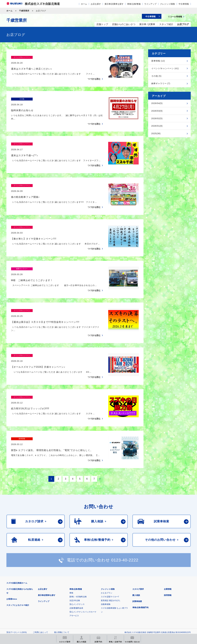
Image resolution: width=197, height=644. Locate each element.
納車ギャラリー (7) (161, 83)
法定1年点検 (75, 566)
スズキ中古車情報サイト (167, 613)
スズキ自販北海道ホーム (17, 549)
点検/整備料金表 (76, 574)
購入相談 (136, 561)
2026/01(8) (157, 126)
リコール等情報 (131, 613)
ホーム (84, 4)
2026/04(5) (157, 103)
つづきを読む (94, 73)
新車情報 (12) (158, 61)
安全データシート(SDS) (17, 598)
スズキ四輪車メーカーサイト (22, 613)
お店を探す (96, 4)
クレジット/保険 (168, 4)
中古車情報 (184, 4)
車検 (71, 559)
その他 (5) (156, 76)
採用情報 (168, 561)
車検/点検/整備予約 (140, 573)
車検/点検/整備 (134, 4)
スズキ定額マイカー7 (110, 563)
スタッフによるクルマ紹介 (18, 571)
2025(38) (156, 133)
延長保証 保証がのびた (111, 566)
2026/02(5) (157, 118)
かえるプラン (107, 559)
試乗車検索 (137, 567)
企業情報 (168, 555)
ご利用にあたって (40, 598)
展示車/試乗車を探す (114, 4)
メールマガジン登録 (94, 613)
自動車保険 (106, 570)
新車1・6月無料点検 (78, 563)
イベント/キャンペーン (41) (165, 68)
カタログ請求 (138, 555)
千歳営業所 (24, 11)
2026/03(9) (157, 111)
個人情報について (62, 598)
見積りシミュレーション (58, 613)
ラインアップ (150, 4)
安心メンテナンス (77, 570)
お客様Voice (12, 565)
